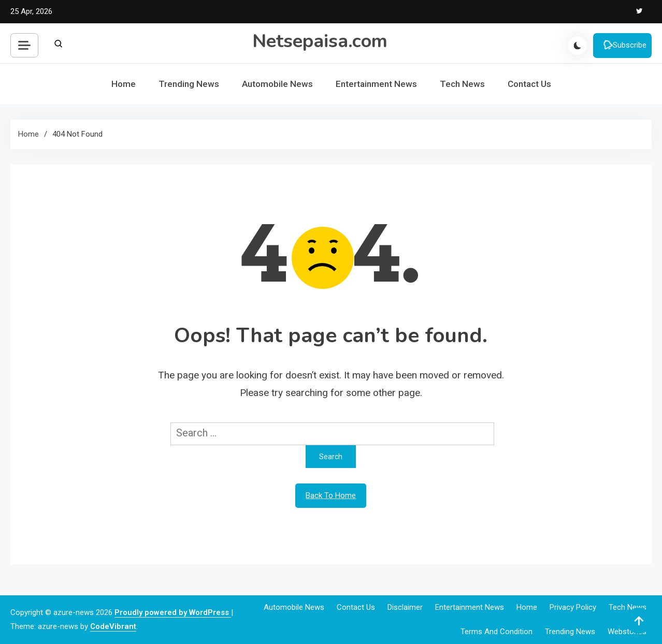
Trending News (189, 84)
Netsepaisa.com (320, 41)
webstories (627, 632)
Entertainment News (376, 84)
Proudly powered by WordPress (173, 612)
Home (124, 84)
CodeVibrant (113, 626)
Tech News (462, 84)
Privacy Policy (573, 607)
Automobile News (277, 84)
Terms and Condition (497, 632)
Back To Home (331, 495)
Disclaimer (405, 607)
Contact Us (529, 84)
